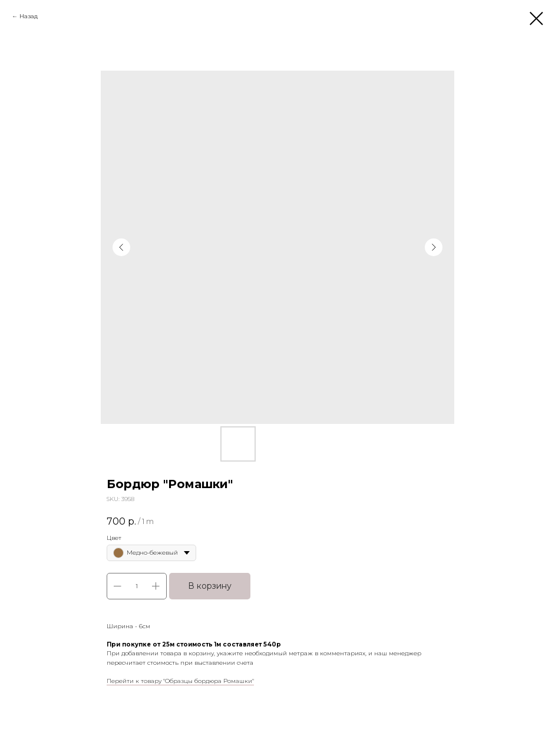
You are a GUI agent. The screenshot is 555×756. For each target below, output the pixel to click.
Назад (29, 16)
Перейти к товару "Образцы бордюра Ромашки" (180, 681)
